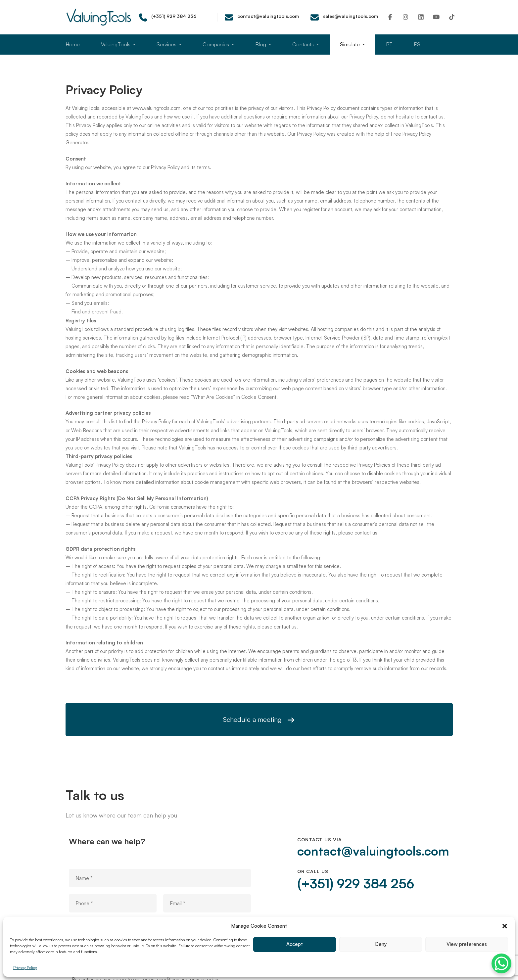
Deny (381, 944)
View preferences (467, 944)
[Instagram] (406, 17)
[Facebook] (390, 17)
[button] (505, 926)
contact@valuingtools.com (373, 851)
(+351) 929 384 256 (356, 883)
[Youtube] (436, 17)
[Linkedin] (421, 17)
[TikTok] (452, 17)
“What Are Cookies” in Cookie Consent (234, 401)
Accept (295, 944)
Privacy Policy (25, 968)
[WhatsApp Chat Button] (501, 963)
